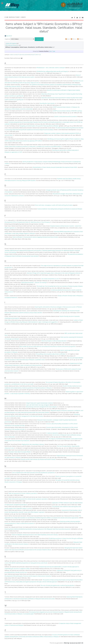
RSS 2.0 (81, 39)
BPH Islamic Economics (12, 45)
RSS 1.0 (74, 39)
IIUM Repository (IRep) (15, 17)
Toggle (3, 3)
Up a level (9, 36)
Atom (69, 39)
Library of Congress (11, 43)
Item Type (52, 51)
